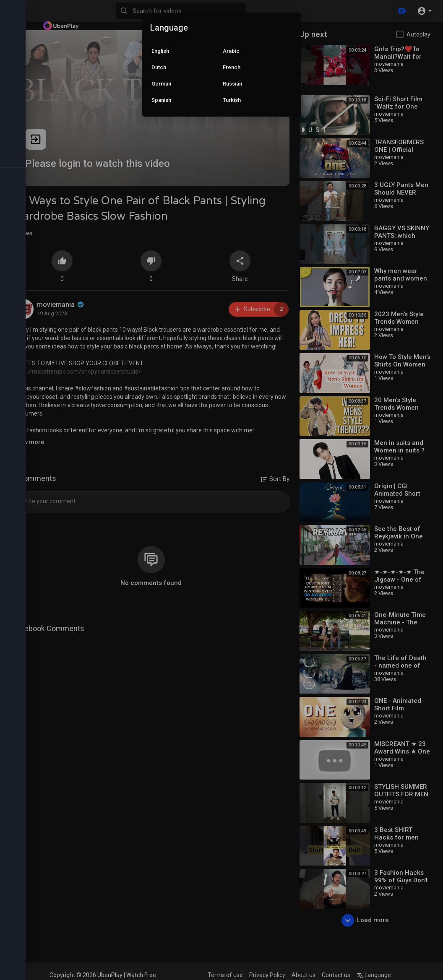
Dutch (159, 67)
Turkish (232, 100)
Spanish (161, 100)
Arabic (231, 51)
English (160, 51)
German (161, 84)
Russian (232, 84)
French (232, 67)
